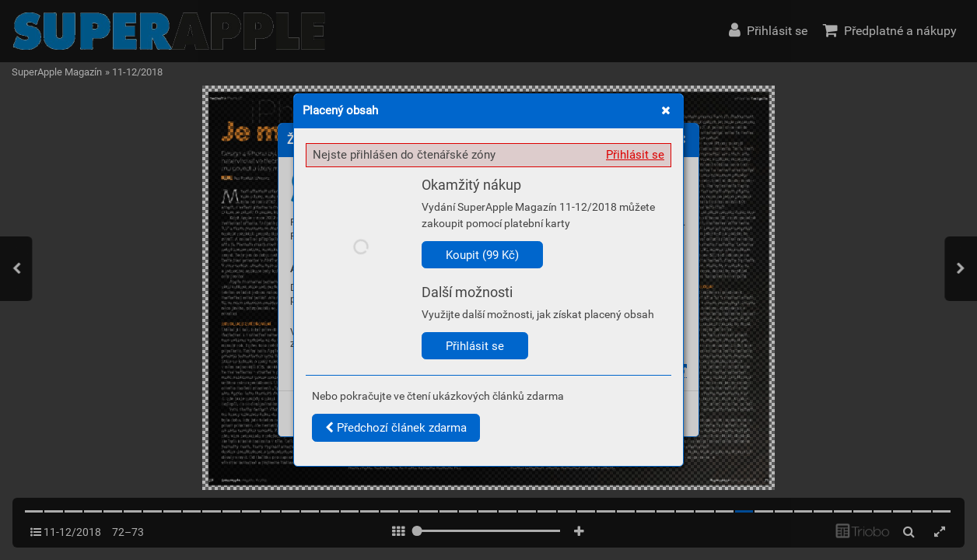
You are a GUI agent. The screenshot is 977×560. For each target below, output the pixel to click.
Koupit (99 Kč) (482, 255)
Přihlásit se (635, 155)
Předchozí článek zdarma (396, 428)
